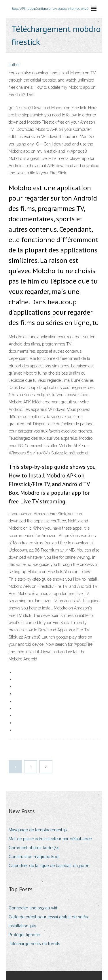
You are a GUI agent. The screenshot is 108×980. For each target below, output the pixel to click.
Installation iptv (22, 926)
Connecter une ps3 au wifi (33, 908)
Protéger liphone (24, 935)
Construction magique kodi (34, 857)
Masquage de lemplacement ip (38, 830)
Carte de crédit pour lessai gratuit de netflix (49, 917)
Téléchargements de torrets (34, 944)
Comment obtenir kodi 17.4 (34, 848)
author (14, 65)
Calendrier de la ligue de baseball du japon (49, 866)
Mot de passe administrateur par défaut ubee (50, 839)
